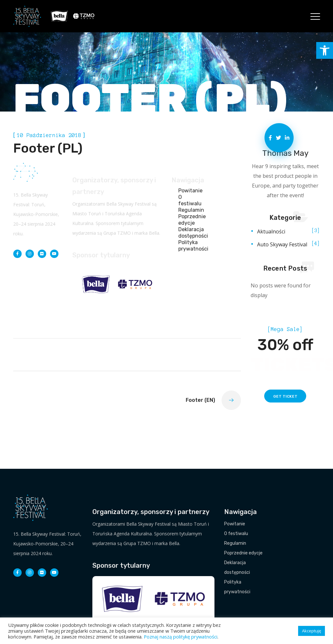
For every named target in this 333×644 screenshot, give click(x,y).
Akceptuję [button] (312, 631)
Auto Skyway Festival (282, 244)
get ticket (285, 396)
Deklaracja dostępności (189, 233)
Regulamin (189, 210)
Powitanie (189, 191)
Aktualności (271, 231)
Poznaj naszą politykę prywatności (181, 637)
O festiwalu (189, 200)
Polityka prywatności (189, 246)
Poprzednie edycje (189, 220)
